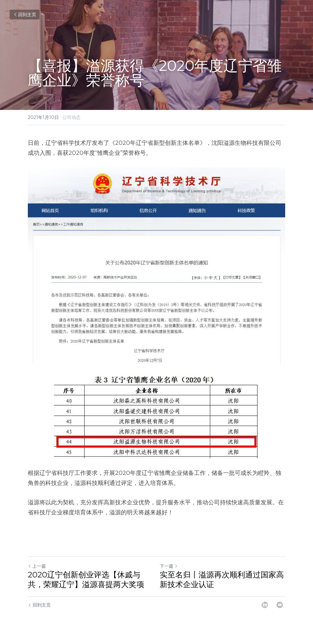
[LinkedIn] (265, 605)
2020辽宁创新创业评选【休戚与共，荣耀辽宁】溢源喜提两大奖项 (86, 580)
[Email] (280, 605)
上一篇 (37, 566)
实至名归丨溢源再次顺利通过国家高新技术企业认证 (222, 580)
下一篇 (169, 566)
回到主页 (25, 15)
